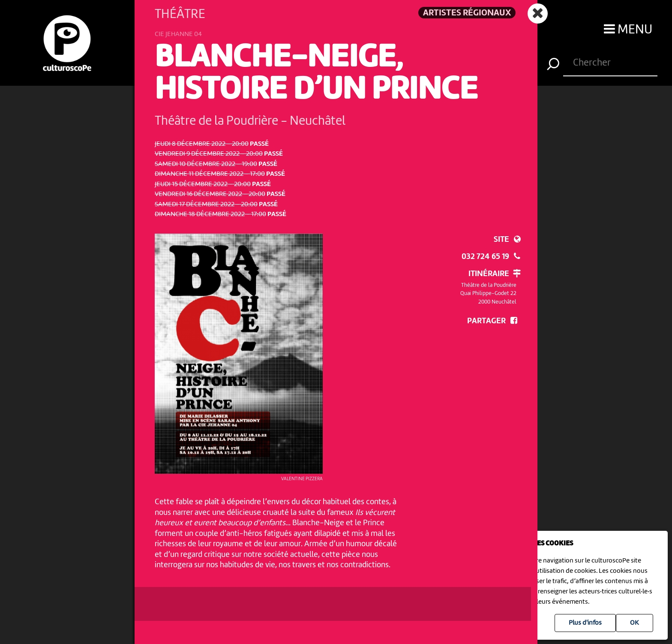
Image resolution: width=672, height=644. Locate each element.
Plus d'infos (585, 623)
